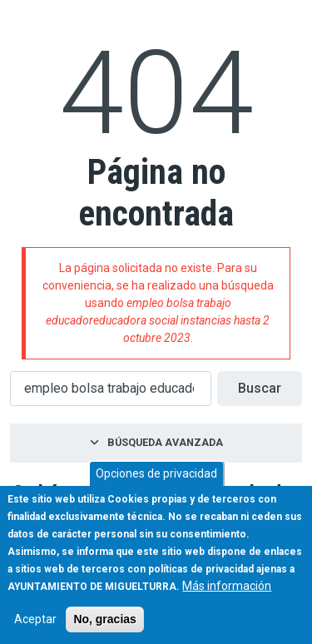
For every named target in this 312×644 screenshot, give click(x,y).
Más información (227, 586)
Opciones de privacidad (156, 473)
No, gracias (104, 619)
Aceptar (35, 619)
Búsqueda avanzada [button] (165, 442)
